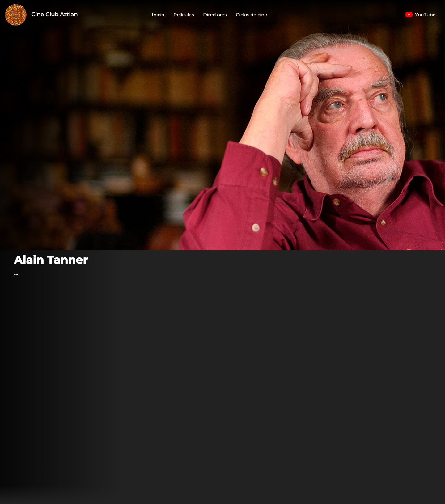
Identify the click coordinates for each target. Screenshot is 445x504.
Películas (184, 15)
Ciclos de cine (251, 15)
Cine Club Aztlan (41, 15)
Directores (215, 15)
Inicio (158, 15)
